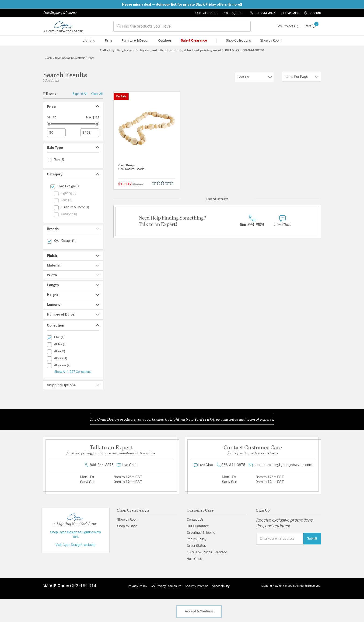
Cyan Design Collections (70, 58)
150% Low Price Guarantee (207, 552)
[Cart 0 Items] (313, 26)
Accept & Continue (199, 611)
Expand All (80, 94)
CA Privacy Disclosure (166, 586)
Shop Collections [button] (238, 41)
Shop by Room (128, 520)
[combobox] (182, 26)
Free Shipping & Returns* (60, 13)
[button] (313, 13)
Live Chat (290, 13)
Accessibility (221, 586)
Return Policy (196, 539)
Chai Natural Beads (131, 169)
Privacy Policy (138, 586)
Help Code (194, 559)
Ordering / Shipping (201, 533)
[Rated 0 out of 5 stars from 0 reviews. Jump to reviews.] (164, 183)
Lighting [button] (89, 41)
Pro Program (232, 13)
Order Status (196, 546)
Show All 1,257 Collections (73, 372)
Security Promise (197, 586)
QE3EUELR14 (83, 586)
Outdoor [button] (165, 41)
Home (49, 58)
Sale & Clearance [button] (194, 41)
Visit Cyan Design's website (75, 545)
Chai (91, 58)
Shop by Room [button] (271, 41)
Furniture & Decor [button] (135, 41)
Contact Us (195, 520)
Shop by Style (127, 526)
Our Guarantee (206, 13)
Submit (312, 539)
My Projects (288, 26)
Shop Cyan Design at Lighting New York (75, 535)
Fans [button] (108, 41)
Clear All (97, 94)
